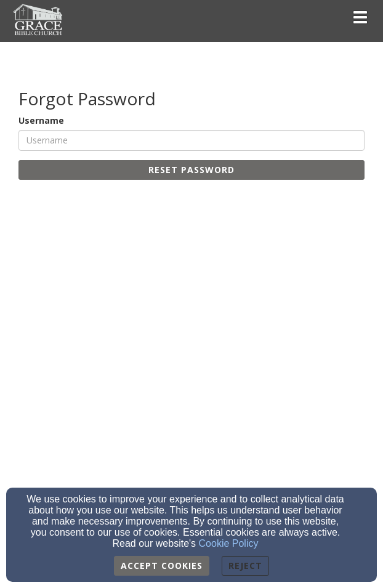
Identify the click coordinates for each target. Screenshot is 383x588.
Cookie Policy (229, 543)
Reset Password (191, 170)
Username (41, 120)
